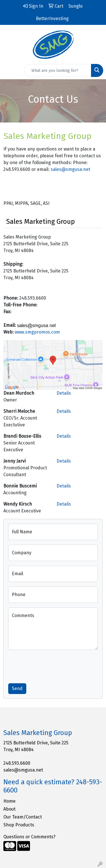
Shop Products (19, 825)
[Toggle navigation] (9, 70)
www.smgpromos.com (37, 332)
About (9, 809)
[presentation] (51, 665)
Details (64, 393)
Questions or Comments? (29, 837)
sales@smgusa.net (70, 169)
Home (9, 801)
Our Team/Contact (23, 817)
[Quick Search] (58, 70)
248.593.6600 (17, 763)
